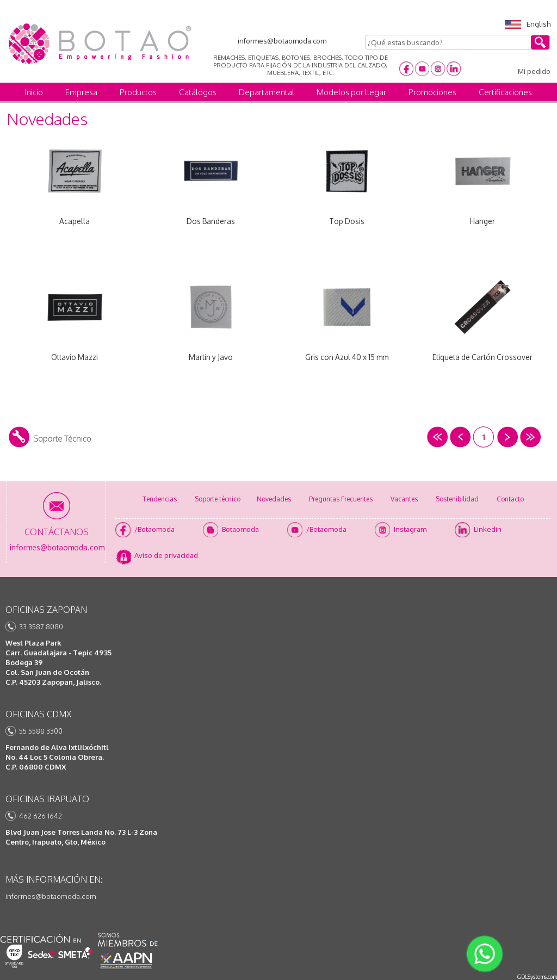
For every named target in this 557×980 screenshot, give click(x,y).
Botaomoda (240, 529)
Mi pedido (534, 71)
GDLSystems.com (537, 977)
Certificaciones (505, 92)
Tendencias (160, 499)
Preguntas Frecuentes (341, 499)
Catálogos (198, 92)
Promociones (432, 92)
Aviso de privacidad (166, 555)
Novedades (274, 499)
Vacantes (404, 499)
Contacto (510, 499)
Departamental (267, 92)
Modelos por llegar (351, 92)
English (528, 24)
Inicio (34, 92)
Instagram (410, 529)
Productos (138, 92)
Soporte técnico (218, 499)
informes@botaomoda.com (51, 896)
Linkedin (488, 529)
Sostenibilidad (457, 499)
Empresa (81, 92)
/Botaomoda (154, 529)
